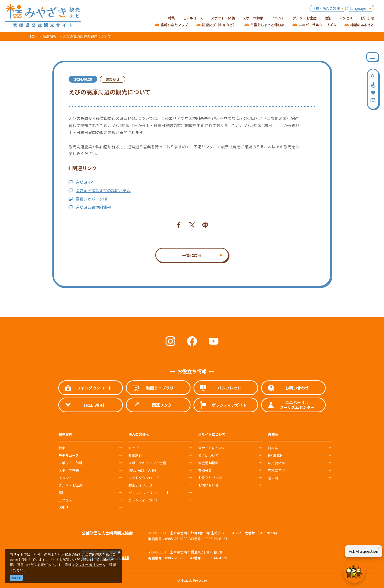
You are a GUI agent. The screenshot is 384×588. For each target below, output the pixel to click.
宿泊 (62, 493)
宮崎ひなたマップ (174, 25)
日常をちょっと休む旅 (267, 25)
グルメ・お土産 (71, 485)
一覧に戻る (192, 255)
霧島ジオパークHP (89, 199)
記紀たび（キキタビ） (219, 25)
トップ (133, 448)
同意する (16, 578)
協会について (208, 455)
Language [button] (358, 8)
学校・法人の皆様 (326, 8)
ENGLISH (275, 455)
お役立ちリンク (210, 478)
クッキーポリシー (89, 565)
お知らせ (65, 507)
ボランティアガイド (144, 500)
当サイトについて (212, 448)
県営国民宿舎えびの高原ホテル (100, 190)
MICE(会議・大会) (142, 470)
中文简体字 (276, 463)
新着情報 (50, 36)
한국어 (273, 478)
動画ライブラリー (142, 485)
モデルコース (69, 455)
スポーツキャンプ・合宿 (147, 463)
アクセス (65, 500)
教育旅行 (135, 455)
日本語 (273, 448)
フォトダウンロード (144, 478)
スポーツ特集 (69, 470)
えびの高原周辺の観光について (87, 36)
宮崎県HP (81, 182)
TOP (33, 36)
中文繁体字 (276, 470)
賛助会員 (205, 470)
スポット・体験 (71, 463)
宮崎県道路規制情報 (90, 207)
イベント (65, 478)
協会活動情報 (208, 463)
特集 (62, 448)
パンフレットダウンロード (149, 493)
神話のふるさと (362, 25)
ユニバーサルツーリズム (317, 25)
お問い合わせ (208, 485)
